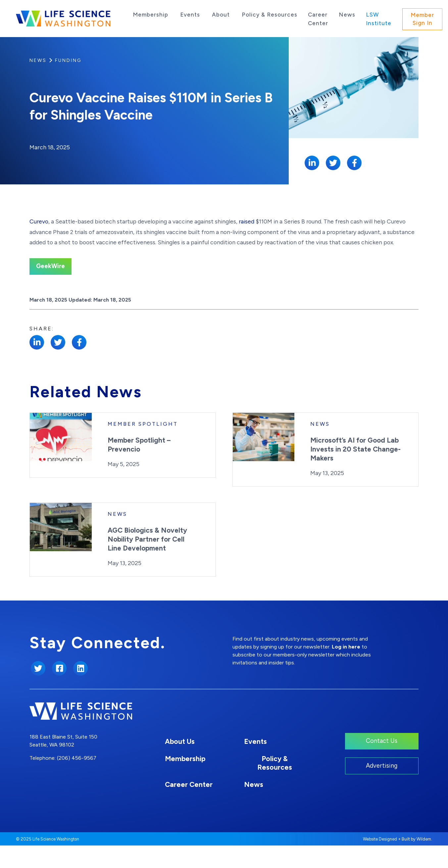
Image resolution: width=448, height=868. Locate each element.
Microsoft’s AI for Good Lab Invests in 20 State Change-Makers (355, 471)
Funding (68, 60)
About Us (180, 764)
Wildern (424, 862)
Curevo (39, 243)
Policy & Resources (270, 15)
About (221, 15)
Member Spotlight (143, 446)
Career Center (318, 19)
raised (247, 243)
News (347, 15)
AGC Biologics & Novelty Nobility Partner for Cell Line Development (147, 561)
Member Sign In (422, 19)
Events (190, 15)
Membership (150, 15)
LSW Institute (379, 19)
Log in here (346, 669)
